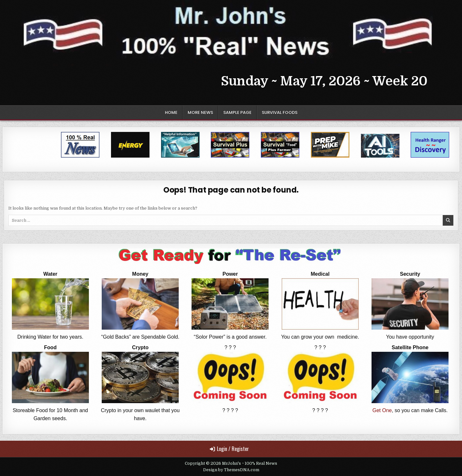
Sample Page (237, 113)
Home (171, 113)
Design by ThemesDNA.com (231, 470)
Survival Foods (280, 113)
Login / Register (229, 449)
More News (200, 113)
